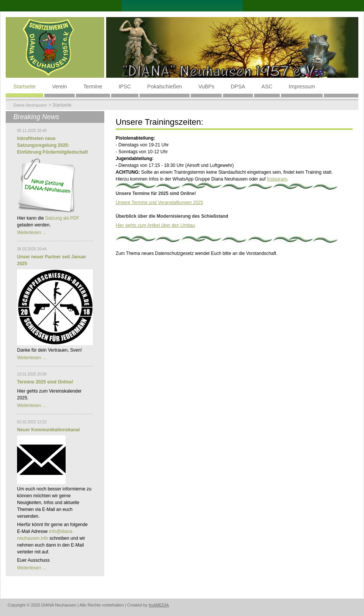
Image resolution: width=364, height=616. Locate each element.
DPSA (238, 86)
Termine (93, 86)
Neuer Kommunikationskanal (48, 430)
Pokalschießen (165, 86)
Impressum (302, 86)
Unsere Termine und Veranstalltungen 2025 (159, 203)
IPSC (125, 86)
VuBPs (206, 86)
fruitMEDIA (159, 605)
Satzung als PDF (62, 218)
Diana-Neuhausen (30, 105)
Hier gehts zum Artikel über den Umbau (155, 225)
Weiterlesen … (32, 233)
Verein (60, 86)
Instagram (277, 179)
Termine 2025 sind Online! (45, 382)
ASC (267, 86)
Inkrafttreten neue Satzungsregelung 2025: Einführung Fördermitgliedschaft (53, 145)
